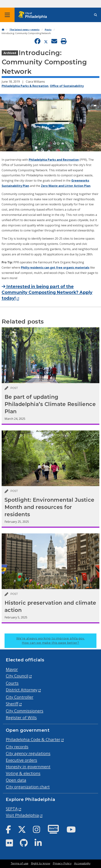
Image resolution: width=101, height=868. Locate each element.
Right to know (41, 863)
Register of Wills (21, 717)
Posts (48, 30)
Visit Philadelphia (22, 815)
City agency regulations (28, 753)
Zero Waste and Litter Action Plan (66, 186)
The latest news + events (24, 30)
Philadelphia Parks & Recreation (25, 86)
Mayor (12, 669)
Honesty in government (28, 767)
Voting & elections (23, 773)
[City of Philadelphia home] (34, 15)
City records (17, 747)
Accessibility (82, 863)
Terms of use (20, 863)
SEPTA (12, 809)
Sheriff (12, 704)
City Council (17, 676)
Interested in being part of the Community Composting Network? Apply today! (47, 292)
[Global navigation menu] (7, 15)
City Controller (20, 697)
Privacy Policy (62, 863)
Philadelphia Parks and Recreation (54, 160)
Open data (16, 780)
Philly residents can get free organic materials (55, 268)
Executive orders (21, 760)
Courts (12, 683)
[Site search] (96, 15)
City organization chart (28, 787)
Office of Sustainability (67, 86)
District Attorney (22, 690)
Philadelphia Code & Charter (33, 739)
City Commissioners (25, 711)
